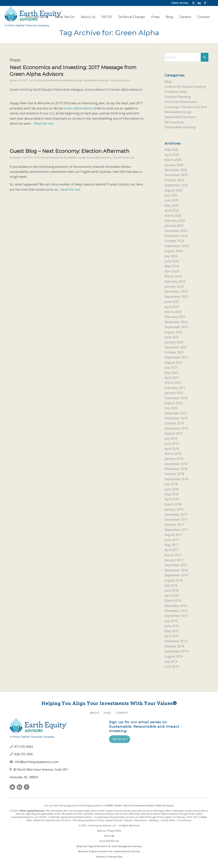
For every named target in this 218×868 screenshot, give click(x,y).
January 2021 (174, 393)
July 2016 (171, 585)
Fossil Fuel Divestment (46, 80)
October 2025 (174, 180)
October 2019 (174, 423)
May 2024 (171, 266)
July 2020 (171, 408)
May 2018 (171, 494)
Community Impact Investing (185, 87)
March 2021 (173, 383)
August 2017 (174, 535)
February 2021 (175, 388)
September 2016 (176, 575)
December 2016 (176, 565)
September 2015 (176, 616)
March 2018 (173, 504)
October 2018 (174, 474)
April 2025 (172, 210)
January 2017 (174, 560)
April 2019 (172, 449)
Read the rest (44, 123)
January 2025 (174, 226)
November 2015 (176, 611)
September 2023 (176, 297)
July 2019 (171, 439)
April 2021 (172, 378)
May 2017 (171, 545)
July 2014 (171, 661)
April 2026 (172, 155)
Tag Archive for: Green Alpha (109, 33)
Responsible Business (180, 117)
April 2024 (172, 271)
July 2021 (171, 367)
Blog (168, 82)
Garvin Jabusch (122, 80)
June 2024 (172, 261)
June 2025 (172, 200)
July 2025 (171, 195)
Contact (122, 713)
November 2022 (176, 322)
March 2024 (173, 276)
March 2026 (173, 160)
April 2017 (172, 550)
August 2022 (174, 332)
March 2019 (173, 454)
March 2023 (173, 312)
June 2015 (172, 626)
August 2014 (174, 656)
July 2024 (171, 256)
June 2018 (172, 489)
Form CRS (109, 836)
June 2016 (172, 590)
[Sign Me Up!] (120, 739)
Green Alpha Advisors (79, 108)
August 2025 (174, 190)
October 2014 (174, 646)
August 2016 (174, 580)
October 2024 (174, 241)
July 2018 (171, 484)
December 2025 (176, 170)
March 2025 (173, 216)
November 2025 (176, 175)
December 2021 (176, 347)
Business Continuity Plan (109, 857)
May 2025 (171, 205)
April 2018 (172, 499)
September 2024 (176, 246)
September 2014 (176, 651)
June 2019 (172, 444)
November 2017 (176, 520)
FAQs (107, 713)
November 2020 (176, 398)
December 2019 (176, 413)
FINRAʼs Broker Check (118, 806)
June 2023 (172, 302)
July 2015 (171, 621)
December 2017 (176, 515)
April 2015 (172, 636)
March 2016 (173, 601)
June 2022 (172, 337)
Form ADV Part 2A (109, 841)
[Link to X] (193, 3)
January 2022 (174, 342)
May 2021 (171, 373)
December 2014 (176, 641)
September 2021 (176, 357)
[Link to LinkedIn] (199, 3)
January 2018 (174, 509)
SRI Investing (174, 122)
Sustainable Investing (95, 80)
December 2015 (176, 606)
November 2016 (176, 570)
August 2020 (174, 403)
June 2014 (172, 666)
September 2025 (176, 185)
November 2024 (176, 236)
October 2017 (174, 525)
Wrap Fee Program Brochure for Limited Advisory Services (109, 851)
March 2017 (173, 555)
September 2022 (176, 327)
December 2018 (176, 464)
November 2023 (176, 291)
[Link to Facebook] (205, 3)
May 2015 (171, 631)
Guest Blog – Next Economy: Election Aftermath (69, 151)
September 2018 (176, 479)
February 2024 (175, 281)
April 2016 (172, 596)
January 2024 (174, 286)
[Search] (211, 3)
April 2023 (172, 307)
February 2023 (175, 317)
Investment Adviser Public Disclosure (154, 806)
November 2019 (176, 418)
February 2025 (175, 221)
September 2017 (176, 530)
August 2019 (174, 433)
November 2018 (176, 469)
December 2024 (176, 231)
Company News (176, 92)
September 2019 (176, 428)
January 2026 (174, 165)
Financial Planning (178, 97)
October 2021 (174, 352)
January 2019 (174, 459)
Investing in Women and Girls (186, 107)
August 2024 (174, 251)
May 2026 (171, 150)
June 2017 (172, 540)
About (95, 713)
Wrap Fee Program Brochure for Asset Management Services (109, 846)
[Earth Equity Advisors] (33, 17)
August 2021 (174, 362)
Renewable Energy (71, 80)
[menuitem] (211, 3)
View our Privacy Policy (109, 831)
